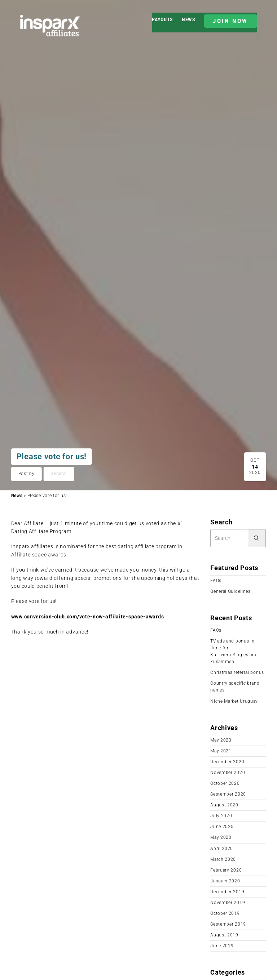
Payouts (162, 19)
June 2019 (222, 946)
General (59, 474)
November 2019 (228, 903)
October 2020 (225, 783)
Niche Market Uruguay (234, 701)
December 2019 (227, 892)
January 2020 (225, 881)
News (189, 19)
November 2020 (228, 773)
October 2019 (225, 913)
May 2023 (221, 740)
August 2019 (224, 935)
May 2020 (221, 837)
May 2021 (221, 751)
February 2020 (226, 870)
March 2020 (223, 859)
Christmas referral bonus (237, 672)
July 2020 (221, 816)
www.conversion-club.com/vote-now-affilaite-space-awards (88, 617)
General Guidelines (230, 591)
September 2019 (228, 924)
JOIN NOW (230, 21)
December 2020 (227, 762)
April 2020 (222, 849)
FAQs (216, 581)
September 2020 (228, 794)
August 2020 (224, 805)
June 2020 (222, 827)
